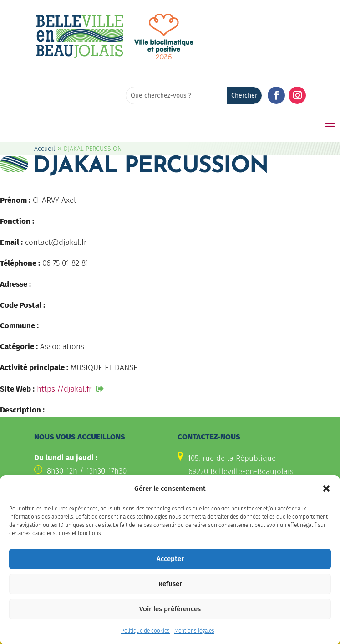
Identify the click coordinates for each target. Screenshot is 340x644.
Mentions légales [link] (194, 640)
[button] (326, 498)
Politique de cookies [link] (145, 640)
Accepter (170, 568)
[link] (80, 57)
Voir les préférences (170, 618)
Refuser (170, 593)
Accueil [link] (45, 149)
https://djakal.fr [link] (64, 389)
